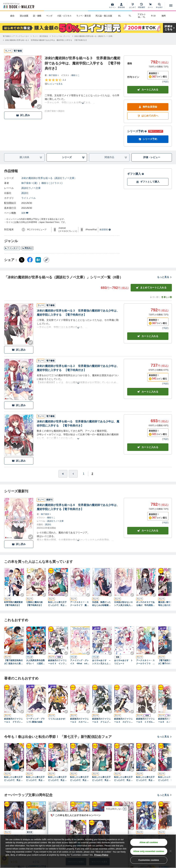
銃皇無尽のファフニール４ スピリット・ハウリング (123, 721)
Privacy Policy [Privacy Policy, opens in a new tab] (101, 855)
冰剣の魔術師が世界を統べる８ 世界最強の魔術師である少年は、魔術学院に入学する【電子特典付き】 (78, 507)
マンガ (49, 16)
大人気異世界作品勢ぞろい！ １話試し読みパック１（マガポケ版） (35, 662)
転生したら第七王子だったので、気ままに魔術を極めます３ (79, 779)
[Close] (170, 851)
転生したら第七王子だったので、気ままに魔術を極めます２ (57, 779)
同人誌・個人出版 (104, 16)
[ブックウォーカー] (18, 5)
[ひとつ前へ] (73, 474)
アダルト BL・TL (142, 16)
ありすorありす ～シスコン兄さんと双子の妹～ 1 (101, 662)
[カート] (150, 5)
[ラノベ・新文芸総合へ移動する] (40, 36)
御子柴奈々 (54, 75)
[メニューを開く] (171, 5)
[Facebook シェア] (30, 260)
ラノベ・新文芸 (84, 16)
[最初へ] (63, 474)
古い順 (154, 297)
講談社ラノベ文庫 (31, 188)
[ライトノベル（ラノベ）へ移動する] (61, 36)
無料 (164, 16)
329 (25, 213)
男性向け (27, 248)
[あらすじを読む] (83, 99)
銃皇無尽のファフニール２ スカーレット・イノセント (79, 721)
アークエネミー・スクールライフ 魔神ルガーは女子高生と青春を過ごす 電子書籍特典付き (79, 604)
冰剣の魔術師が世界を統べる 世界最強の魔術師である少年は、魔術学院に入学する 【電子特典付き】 (78, 424)
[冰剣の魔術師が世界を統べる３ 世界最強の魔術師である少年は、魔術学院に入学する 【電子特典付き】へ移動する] (46, 40)
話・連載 (37, 16)
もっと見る (164, 277)
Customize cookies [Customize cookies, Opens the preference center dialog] (149, 860)
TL (130, 16)
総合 (12, 16)
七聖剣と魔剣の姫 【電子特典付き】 (35, 604)
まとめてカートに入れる (151, 288)
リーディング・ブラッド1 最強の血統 (35, 720)
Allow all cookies (149, 842)
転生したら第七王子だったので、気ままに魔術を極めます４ (101, 779)
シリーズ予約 (137, 131)
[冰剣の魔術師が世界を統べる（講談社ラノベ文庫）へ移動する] (94, 36)
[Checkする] (39, 107)
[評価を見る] (55, 82)
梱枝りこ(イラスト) (52, 183)
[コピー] (46, 260)
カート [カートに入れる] (148, 336)
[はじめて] (133, 5)
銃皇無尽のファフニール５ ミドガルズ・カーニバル (145, 721)
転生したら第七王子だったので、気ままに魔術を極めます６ (145, 779)
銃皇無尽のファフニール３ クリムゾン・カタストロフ (101, 721)
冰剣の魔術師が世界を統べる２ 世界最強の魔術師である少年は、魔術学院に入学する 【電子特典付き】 (78, 368)
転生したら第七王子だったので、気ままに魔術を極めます (57, 604)
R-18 (153, 16)
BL (120, 16)
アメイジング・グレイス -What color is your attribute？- (80, 662)
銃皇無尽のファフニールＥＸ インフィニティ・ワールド (57, 662)
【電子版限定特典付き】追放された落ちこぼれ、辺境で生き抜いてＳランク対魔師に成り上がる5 (13, 662)
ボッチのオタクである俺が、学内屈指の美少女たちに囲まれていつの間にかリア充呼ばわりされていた (145, 604)
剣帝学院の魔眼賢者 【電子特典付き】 (14, 604)
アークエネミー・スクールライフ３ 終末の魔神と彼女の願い (145, 662)
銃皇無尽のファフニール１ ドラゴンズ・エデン (13, 721)
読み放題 (24, 16)
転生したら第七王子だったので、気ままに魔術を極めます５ (123, 779)
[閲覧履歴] (141, 5)
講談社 (25, 193)
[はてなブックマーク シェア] (38, 260)
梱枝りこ (75, 75)
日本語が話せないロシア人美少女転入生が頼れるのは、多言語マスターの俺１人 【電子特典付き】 (124, 604)
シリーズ (73, 157)
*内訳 (165, 82)
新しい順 (166, 297)
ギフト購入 (136, 174)
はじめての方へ (148, 116)
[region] (88, 851)
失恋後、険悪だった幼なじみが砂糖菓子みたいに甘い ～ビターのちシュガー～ (101, 604)
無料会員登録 (148, 107)
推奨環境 (105, 230)
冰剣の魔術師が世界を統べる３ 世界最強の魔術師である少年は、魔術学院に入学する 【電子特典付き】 (78, 313)
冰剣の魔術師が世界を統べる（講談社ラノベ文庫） (49, 178)
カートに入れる (148, 90)
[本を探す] (159, 5)
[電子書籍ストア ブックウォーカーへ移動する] (16, 36)
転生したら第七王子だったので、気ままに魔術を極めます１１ (13, 779)
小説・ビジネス (64, 16)
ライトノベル (29, 198)
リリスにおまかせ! (57, 719)
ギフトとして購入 (148, 182)
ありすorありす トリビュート (123, 662)
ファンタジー (12, 248)
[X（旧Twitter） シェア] (22, 260)
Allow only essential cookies (149, 851)
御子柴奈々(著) (29, 183)
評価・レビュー (152, 157)
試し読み (23, 115)
